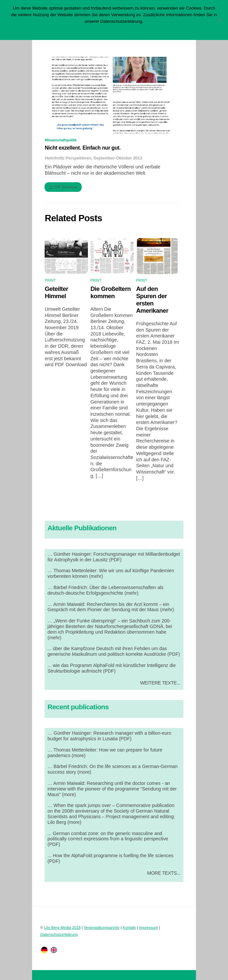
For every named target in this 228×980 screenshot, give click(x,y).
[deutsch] (44, 949)
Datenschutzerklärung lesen (119, 30)
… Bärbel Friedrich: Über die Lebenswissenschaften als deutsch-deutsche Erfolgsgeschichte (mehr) (106, 590)
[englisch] (54, 949)
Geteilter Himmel (56, 292)
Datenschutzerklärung (59, 934)
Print (50, 280)
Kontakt (129, 927)
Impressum (148, 927)
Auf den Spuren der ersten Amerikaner (152, 300)
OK (86, 30)
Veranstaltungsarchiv (101, 927)
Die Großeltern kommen (111, 292)
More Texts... (164, 873)
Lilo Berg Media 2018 (62, 927)
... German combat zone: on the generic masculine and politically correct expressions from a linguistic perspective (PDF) (108, 839)
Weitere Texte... (160, 683)
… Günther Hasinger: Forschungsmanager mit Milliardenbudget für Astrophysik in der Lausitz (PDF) (114, 557)
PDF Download (63, 187)
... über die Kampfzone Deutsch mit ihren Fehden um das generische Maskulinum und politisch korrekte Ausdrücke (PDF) (114, 651)
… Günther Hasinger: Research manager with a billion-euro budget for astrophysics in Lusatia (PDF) (110, 736)
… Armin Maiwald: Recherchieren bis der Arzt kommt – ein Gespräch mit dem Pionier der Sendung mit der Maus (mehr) (111, 607)
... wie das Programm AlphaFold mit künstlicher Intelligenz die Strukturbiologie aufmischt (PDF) (112, 668)
